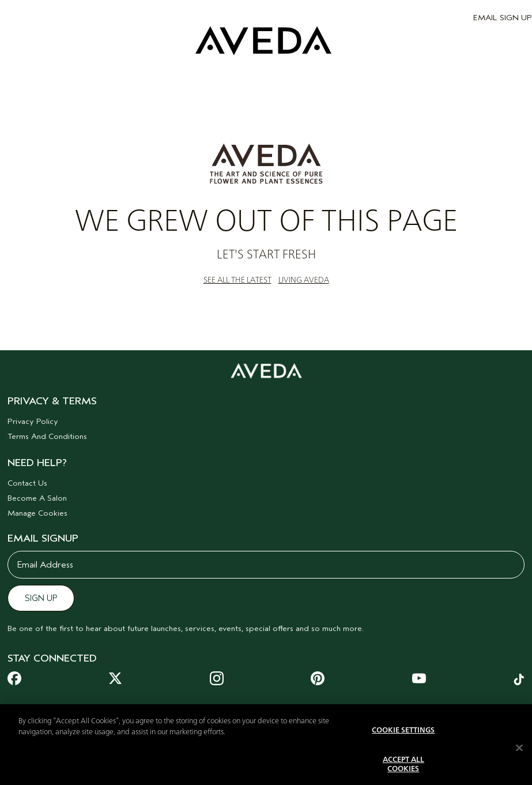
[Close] (519, 756)
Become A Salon (37, 498)
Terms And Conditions (47, 436)
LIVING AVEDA (304, 280)
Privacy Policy (33, 421)
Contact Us (27, 483)
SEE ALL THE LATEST (237, 280)
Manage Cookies (37, 513)
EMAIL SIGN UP (503, 18)
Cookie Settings (403, 739)
